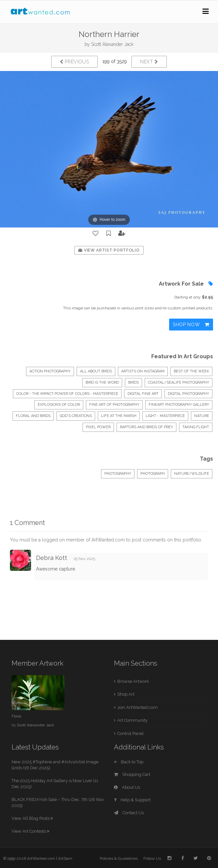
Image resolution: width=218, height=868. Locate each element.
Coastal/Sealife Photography (179, 382)
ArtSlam (65, 858)
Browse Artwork (133, 681)
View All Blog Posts (32, 818)
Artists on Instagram (143, 371)
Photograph (153, 474)
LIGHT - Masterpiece (165, 416)
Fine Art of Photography (114, 405)
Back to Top (129, 762)
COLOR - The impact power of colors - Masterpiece (67, 394)
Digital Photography (188, 394)
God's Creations (76, 416)
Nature (202, 416)
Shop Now (191, 325)
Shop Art (126, 694)
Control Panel (130, 733)
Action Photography (50, 371)
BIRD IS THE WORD (102, 382)
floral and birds (33, 416)
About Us (127, 787)
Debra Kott (52, 558)
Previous (74, 62)
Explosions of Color (59, 405)
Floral (16, 716)
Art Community (132, 720)
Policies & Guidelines (119, 858)
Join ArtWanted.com (137, 707)
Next (149, 62)
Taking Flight (196, 427)
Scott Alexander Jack (112, 44)
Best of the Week (191, 371)
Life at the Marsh (119, 416)
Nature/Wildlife (192, 474)
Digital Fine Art (143, 394)
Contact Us (129, 813)
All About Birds (96, 371)
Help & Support (132, 800)
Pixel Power (98, 427)
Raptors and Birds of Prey (146, 427)
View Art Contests (30, 831)
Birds (133, 382)
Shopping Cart (132, 774)
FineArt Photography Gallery (179, 405)
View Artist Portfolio (109, 250)
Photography (118, 474)
